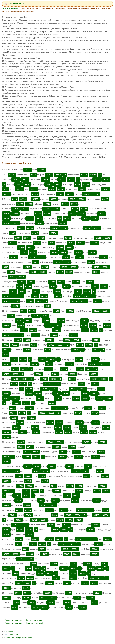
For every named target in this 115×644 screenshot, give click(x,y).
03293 (60, 520)
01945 (34, 189)
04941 (52, 403)
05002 (32, 257)
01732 (79, 491)
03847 (73, 199)
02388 (47, 209)
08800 (44, 296)
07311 (99, 238)
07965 (63, 510)
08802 (25, 180)
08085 (54, 253)
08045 (76, 398)
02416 (35, 233)
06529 (107, 539)
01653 (6, 530)
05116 (6, 364)
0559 (18, 184)
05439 (51, 525)
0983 (54, 515)
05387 (97, 500)
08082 (39, 374)
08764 (69, 248)
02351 (100, 471)
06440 (37, 243)
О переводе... (11, 632)
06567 (48, 325)
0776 (52, 243)
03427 (68, 515)
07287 (6, 223)
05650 (57, 491)
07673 (78, 291)
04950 (22, 432)
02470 (16, 209)
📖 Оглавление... (12, 635)
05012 (49, 175)
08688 (49, 573)
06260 (31, 418)
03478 (45, 180)
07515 (84, 432)
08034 (73, 578)
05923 (44, 554)
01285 (49, 510)
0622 (92, 578)
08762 (93, 325)
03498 (59, 432)
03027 (57, 291)
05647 (21, 559)
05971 (50, 340)
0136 (6, 189)
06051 (54, 335)
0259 (53, 486)
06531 (62, 223)
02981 (99, 544)
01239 (36, 316)
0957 (36, 262)
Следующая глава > (35, 620)
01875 (21, 248)
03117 (84, 321)
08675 (69, 520)
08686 (104, 379)
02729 (40, 573)
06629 (35, 194)
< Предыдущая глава (13, 620)
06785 (53, 199)
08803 (41, 257)
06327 (21, 228)
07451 (13, 515)
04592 (20, 423)
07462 (16, 180)
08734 (58, 175)
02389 (58, 398)
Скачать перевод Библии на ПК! (19, 637)
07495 (6, 214)
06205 (74, 335)
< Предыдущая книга (13, 623)
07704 (54, 233)
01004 (98, 593)
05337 (74, 301)
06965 (20, 486)
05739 (61, 321)
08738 (80, 243)
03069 (19, 189)
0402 (13, 233)
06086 (35, 539)
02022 (68, 238)
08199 (13, 413)
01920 (28, 466)
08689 (39, 218)
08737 (25, 209)
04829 (95, 359)
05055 (6, 471)
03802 (70, 466)
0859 (12, 408)
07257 (92, 364)
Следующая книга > (35, 623)
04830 (67, 603)
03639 (6, 588)
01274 (78, 457)
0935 (6, 345)
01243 (46, 321)
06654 (52, 466)
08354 (106, 428)
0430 (41, 500)
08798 (63, 253)
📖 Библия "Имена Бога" (17, 4)
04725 (57, 330)
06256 (91, 530)
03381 (20, 530)
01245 (86, 218)
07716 (78, 413)
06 (60, 218)
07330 (6, 462)
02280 (72, 214)
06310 (16, 306)
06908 (68, 340)
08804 (27, 184)
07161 (88, 466)
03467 (19, 476)
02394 (40, 223)
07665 (38, 214)
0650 (47, 350)
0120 (33, 175)
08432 (6, 325)
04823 (87, 442)
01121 (12, 175)
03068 (42, 170)
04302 (56, 578)
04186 (76, 350)
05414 (15, 525)
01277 (105, 199)
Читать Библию (11, 8)
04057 (18, 520)
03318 (18, 340)
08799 (69, 194)
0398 (14, 199)
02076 (20, 204)
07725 (30, 218)
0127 (33, 345)
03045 (65, 549)
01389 (12, 243)
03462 (35, 520)
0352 (14, 418)
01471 (54, 564)
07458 (50, 583)
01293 (96, 525)
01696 (43, 505)
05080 (101, 214)
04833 (56, 447)
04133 (30, 554)
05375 (85, 583)
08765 (56, 209)
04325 (36, 432)
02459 (35, 199)
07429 (58, 428)
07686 (18, 238)
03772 (19, 510)
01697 (28, 170)
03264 (78, 520)
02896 (79, 359)
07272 (83, 428)
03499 (16, 428)
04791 (34, 364)
